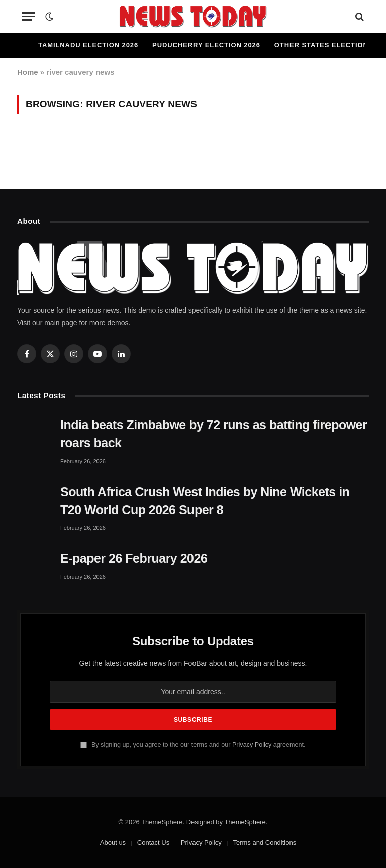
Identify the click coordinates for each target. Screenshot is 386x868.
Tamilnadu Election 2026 (88, 45)
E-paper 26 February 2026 (134, 558)
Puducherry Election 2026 (206, 45)
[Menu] (29, 16)
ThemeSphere (245, 822)
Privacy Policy (252, 745)
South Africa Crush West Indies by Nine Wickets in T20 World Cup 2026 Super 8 (205, 501)
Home (28, 72)
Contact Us (153, 843)
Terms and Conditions (264, 843)
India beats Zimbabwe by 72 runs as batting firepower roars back (214, 434)
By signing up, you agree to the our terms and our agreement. (193, 745)
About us (113, 843)
